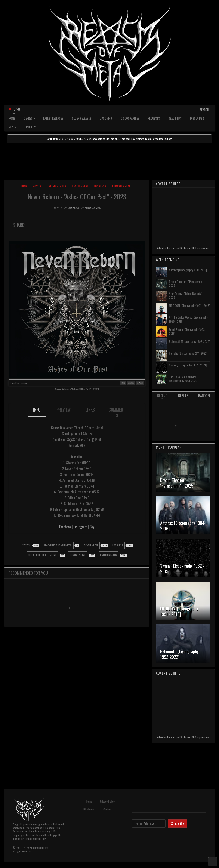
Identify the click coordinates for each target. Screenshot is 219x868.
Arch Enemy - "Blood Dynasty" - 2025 (186, 295)
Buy (92, 527)
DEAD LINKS (175, 118)
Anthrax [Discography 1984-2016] (188, 270)
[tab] (37, 413)
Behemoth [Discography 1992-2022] (189, 341)
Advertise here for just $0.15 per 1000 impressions (183, 248)
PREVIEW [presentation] (64, 410)
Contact (107, 809)
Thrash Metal (121, 186)
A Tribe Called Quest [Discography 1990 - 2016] (188, 319)
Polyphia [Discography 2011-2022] (188, 353)
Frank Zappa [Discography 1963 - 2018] (188, 331)
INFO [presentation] (37, 410)
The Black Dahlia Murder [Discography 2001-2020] (183, 379)
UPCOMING (106, 118)
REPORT (13, 127)
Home (24, 186)
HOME (12, 118)
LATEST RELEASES (53, 118)
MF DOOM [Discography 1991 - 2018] (189, 305)
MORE (31, 127)
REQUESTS (154, 118)
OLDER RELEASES (81, 118)
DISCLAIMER (197, 118)
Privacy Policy (107, 801)
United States (57, 186)
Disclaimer (89, 809)
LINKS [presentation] (90, 410)
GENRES (30, 118)
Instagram (80, 527)
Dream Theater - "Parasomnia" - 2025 (187, 283)
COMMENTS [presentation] (117, 413)
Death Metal (80, 186)
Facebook (65, 527)
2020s (37, 186)
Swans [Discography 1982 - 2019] (188, 365)
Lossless (100, 186)
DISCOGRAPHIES (130, 118)
